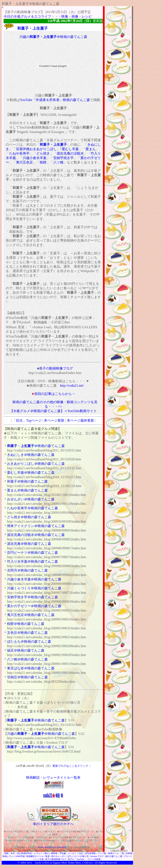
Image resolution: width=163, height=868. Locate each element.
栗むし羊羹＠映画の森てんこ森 (31, 473)
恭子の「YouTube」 (77, 859)
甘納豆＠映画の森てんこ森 (27, 677)
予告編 (63, 853)
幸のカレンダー (59, 856)
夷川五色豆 (24, 162)
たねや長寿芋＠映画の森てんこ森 (32, 508)
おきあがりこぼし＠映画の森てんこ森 (36, 464)
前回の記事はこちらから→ (55, 394)
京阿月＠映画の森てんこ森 (27, 570)
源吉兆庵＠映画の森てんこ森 (29, 544)
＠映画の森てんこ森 (36, 446)
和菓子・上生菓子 (53, 145)
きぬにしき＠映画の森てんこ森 (31, 455)
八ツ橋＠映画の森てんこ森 (27, 659)
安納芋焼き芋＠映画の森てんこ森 (32, 597)
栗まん (91, 149)
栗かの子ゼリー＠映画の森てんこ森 (34, 606)
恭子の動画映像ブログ (56, 368)
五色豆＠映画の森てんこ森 (27, 633)
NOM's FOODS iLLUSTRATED (52, 847)
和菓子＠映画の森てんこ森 (27, 481)
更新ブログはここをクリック (70, 766)
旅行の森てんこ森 (114, 856)
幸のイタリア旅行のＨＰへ (53, 824)
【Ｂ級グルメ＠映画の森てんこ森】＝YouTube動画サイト (53, 411)
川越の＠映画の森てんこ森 (53, 37)
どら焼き (43, 153)
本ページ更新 (54, 420)
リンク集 (102, 853)
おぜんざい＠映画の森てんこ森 (31, 499)
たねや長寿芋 (19, 153)
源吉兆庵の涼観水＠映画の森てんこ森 (36, 535)
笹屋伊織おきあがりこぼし (36, 149)
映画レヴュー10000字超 (14, 856)
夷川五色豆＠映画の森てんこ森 (31, 615)
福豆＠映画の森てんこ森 (26, 650)
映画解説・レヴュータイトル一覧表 (53, 777)
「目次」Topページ (27, 420)
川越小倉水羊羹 (35, 158)
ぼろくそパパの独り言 (78, 856)
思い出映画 (127, 853)
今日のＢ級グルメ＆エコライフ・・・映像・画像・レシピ (48, 16)
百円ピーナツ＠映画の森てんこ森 (32, 553)
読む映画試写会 (24, 853)
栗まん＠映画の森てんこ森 (27, 490)
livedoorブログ (97, 856)
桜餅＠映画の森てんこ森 (26, 624)
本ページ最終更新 (80, 420)
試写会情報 (90, 853)
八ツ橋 (58, 162)
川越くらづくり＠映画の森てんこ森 (34, 588)
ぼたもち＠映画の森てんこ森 (29, 642)
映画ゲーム (114, 853)
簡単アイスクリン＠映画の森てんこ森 (36, 526)
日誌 (81, 853)
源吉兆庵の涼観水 (70, 153)
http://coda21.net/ (72, 386)
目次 (13, 853)
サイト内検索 (94, 859)
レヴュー (38, 853)
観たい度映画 (51, 853)
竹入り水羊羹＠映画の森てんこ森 (32, 561)
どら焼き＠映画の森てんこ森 (29, 517)
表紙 (6, 853)
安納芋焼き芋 (63, 158)
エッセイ (72, 853)
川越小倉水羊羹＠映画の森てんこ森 (34, 579)
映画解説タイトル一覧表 (38, 856)
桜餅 (43, 162)
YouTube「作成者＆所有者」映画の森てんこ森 (55, 100)
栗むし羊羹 (70, 149)
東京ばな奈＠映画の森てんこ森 (31, 668)
